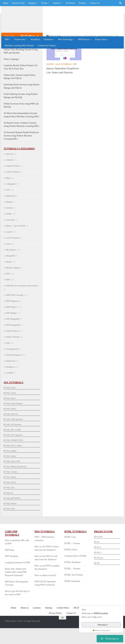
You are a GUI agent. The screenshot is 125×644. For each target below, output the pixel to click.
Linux (8, 260)
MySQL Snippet (13, 284)
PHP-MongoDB (13, 335)
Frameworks (20, 39)
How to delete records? (45, 591)
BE (98, 558)
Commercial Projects (47, 46)
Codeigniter (11, 200)
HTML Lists (70, 553)
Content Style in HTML (76, 572)
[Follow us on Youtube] (30, 52)
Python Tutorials (13, 353)
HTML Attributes (72, 578)
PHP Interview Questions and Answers (22, 302)
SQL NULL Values (14, 461)
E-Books (82, 3)
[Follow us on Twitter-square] (26, 52)
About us (25, 624)
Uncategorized (12, 365)
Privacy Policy (55, 629)
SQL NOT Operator (14, 451)
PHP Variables (12, 572)
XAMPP (9, 389)
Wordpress (10, 383)
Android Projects (13, 182)
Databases (48, 39)
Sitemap (49, 624)
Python (44, 3)
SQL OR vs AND (13, 446)
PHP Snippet (11, 329)
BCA (99, 563)
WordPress (35, 39)
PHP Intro (10, 566)
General (9, 224)
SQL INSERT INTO (15, 456)
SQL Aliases (11, 519)
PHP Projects (84, 39)
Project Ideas (101, 39)
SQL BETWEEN (13, 514)
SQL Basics (11, 403)
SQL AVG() (11, 498)
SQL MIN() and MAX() (16, 482)
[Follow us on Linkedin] (34, 52)
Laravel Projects (13, 254)
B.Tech (100, 553)
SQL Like (10, 503)
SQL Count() (12, 488)
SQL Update (11, 467)
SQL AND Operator (15, 435)
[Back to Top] (62, 634)
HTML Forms (71, 565)
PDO (8, 290)
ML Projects (11, 266)
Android (57, 3)
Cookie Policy (63, 624)
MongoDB (10, 272)
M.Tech (100, 574)
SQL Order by (12, 430)
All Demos (70, 3)
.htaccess (10, 170)
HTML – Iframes (72, 584)
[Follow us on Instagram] (38, 52)
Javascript (10, 236)
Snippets (32, 3)
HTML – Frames (72, 559)
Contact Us (95, 3)
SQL (8, 359)
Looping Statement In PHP (17, 578)
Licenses (37, 624)
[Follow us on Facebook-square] (22, 52)
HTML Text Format (74, 591)
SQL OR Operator (14, 440)
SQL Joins (10, 525)
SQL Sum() (11, 493)
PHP (7, 39)
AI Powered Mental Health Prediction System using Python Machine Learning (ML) (21, 151)
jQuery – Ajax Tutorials (59, 80)
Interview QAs (18, 3)
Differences (11, 212)
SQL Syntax (11, 409)
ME (98, 579)
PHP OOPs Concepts (15, 311)
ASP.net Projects (13, 188)
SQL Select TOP (13, 477)
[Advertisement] (76, 26)
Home (6, 3)
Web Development (14, 371)
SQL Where (11, 425)
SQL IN (9, 509)
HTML (9, 230)
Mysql (8, 278)
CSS (8, 206)
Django (9, 218)
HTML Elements (72, 597)
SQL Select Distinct (14, 419)
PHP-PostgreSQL (13, 341)
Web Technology (65, 39)
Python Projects (12, 347)
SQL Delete (11, 472)
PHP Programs (12, 317)
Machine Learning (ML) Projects (19, 46)
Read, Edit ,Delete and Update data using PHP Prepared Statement (16, 588)
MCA (99, 568)
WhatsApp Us (99, 623)
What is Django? (11, 75)
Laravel (9, 248)
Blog (8, 194)
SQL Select (11, 414)
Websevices (11, 377)
